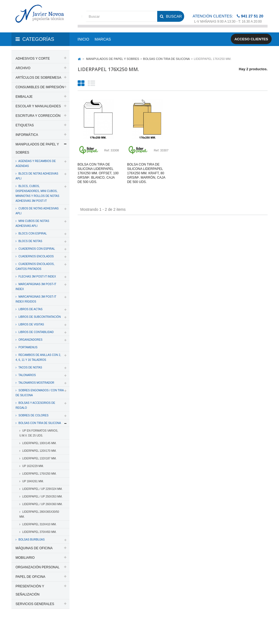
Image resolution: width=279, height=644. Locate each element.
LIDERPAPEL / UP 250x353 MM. (42, 497)
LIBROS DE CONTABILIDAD (36, 332)
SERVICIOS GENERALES (35, 604)
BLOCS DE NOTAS (30, 241)
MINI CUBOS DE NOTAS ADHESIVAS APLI (32, 223)
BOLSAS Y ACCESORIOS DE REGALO (35, 405)
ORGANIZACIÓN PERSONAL (37, 567)
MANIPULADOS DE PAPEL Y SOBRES (37, 148)
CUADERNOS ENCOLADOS (36, 256)
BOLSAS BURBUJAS (31, 540)
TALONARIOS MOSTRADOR (36, 383)
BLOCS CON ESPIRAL (32, 234)
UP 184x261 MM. (33, 481)
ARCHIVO (23, 68)
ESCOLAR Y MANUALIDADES (38, 106)
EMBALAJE (24, 97)
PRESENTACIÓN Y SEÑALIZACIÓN (30, 590)
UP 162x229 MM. (33, 466)
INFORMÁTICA (27, 135)
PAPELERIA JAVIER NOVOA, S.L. (48, 626)
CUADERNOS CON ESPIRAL (36, 249)
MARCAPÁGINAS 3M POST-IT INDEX (36, 287)
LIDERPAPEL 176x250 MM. (39, 474)
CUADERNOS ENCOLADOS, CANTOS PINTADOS (35, 266)
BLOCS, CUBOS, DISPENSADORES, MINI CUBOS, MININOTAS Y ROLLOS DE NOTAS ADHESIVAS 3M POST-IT (37, 193)
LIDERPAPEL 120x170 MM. (39, 451)
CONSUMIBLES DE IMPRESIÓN (40, 87)
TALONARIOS (27, 375)
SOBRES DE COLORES (33, 415)
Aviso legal (38, 633)
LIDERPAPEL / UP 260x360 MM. (42, 504)
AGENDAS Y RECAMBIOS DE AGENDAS (36, 164)
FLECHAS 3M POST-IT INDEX (37, 277)
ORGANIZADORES (30, 340)
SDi (260, 626)
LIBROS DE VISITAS (31, 324)
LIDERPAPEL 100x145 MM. (39, 443)
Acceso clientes (251, 39)
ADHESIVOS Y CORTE (33, 59)
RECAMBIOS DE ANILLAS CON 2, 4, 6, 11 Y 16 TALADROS (38, 357)
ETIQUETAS (25, 125)
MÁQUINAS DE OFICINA (34, 548)
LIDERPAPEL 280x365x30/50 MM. (39, 514)
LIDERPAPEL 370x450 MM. (39, 532)
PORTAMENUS (28, 347)
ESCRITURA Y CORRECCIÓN (38, 116)
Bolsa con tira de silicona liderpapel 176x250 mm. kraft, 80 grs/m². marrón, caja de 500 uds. (146, 173)
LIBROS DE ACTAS (30, 309)
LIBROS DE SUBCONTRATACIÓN (39, 317)
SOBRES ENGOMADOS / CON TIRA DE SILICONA (40, 393)
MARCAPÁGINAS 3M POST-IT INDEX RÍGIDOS (36, 299)
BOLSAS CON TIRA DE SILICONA (39, 423)
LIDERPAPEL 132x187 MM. (39, 458)
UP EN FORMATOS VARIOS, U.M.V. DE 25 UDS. (39, 433)
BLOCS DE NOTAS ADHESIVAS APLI (37, 176)
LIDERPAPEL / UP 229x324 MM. (42, 489)
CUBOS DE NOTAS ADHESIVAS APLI (37, 211)
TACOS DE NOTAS (30, 367)
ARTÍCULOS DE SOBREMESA (38, 78)
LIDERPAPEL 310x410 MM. (39, 524)
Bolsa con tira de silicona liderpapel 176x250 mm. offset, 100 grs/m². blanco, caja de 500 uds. (98, 173)
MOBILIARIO (25, 558)
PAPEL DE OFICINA (30, 577)
